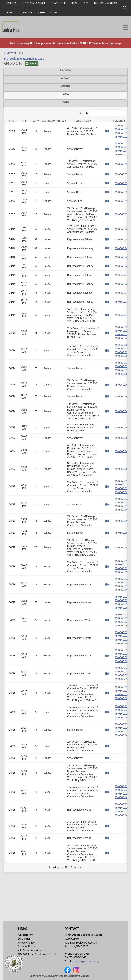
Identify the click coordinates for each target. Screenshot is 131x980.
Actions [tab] (65, 86)
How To (11, 13)
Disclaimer (24, 939)
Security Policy (27, 947)
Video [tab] (66, 94)
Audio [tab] (66, 102)
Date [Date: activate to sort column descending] (11, 121)
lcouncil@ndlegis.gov (85, 961)
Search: (102, 113)
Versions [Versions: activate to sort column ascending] (118, 121)
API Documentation (29, 950)
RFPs (74, 3)
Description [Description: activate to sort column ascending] (82, 121)
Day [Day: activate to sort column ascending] (35, 121)
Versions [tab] (66, 78)
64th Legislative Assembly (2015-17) (25, 59)
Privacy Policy (26, 943)
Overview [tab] (66, 70)
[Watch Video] (107, 132)
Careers (12, 3)
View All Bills (13, 53)
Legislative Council (34, 3)
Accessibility (25, 935)
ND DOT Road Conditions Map (37, 954)
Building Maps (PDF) (106, 3)
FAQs (86, 3)
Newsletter (58, 3)
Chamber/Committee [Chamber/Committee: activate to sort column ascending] (53, 121)
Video (41, 13)
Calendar (27, 13)
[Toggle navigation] (123, 27)
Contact (55, 13)
